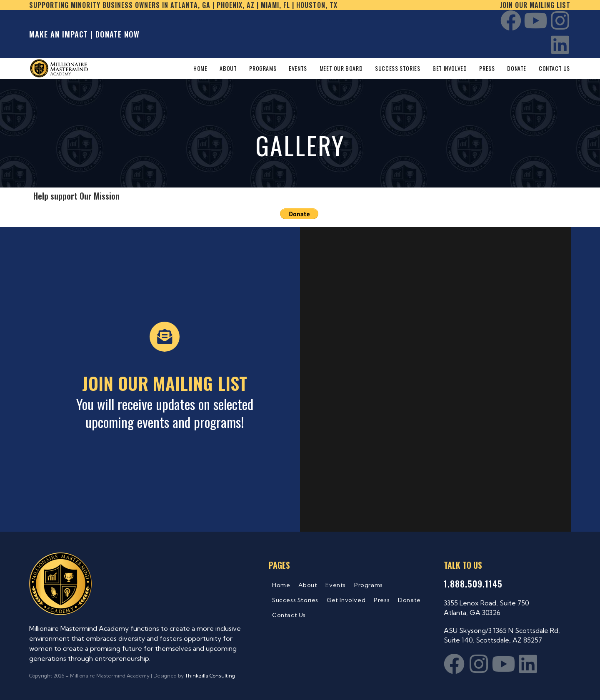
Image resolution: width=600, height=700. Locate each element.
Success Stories (295, 600)
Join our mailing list (535, 5)
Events (336, 585)
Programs (369, 585)
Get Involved (346, 600)
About (308, 585)
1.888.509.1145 (473, 584)
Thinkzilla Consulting (210, 676)
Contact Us (289, 615)
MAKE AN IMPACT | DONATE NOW (84, 34)
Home (281, 585)
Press (382, 600)
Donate (409, 600)
